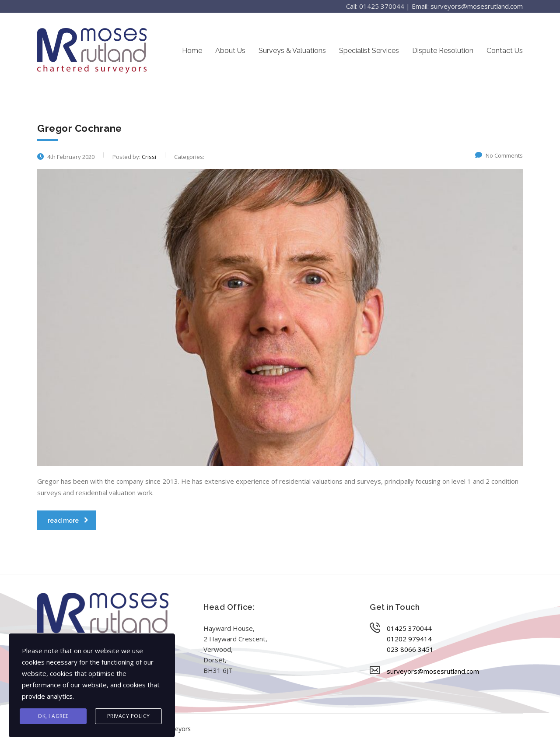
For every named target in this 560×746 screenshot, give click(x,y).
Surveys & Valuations (292, 51)
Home (192, 51)
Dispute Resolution (443, 51)
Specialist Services (369, 51)
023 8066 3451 (410, 649)
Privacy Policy (129, 716)
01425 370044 (409, 628)
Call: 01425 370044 (375, 6)
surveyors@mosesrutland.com (433, 671)
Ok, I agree (53, 716)
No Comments (499, 155)
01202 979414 (409, 639)
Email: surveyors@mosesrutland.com (467, 6)
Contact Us (505, 51)
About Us (230, 51)
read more (68, 521)
